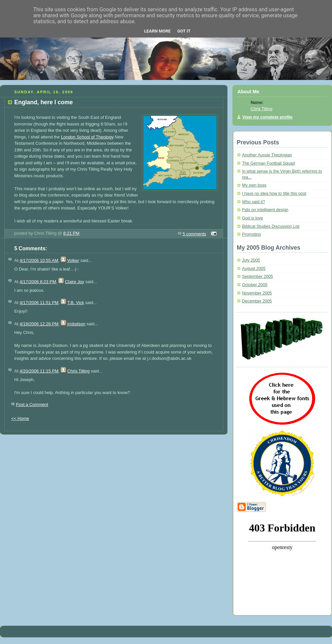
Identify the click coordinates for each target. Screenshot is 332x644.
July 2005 (251, 260)
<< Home (20, 418)
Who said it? (253, 202)
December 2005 (257, 301)
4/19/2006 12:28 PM (39, 324)
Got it (184, 31)
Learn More (157, 31)
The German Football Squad (268, 163)
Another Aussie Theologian (267, 155)
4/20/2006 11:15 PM (39, 371)
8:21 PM (71, 233)
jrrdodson (76, 324)
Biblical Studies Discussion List (271, 226)
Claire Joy (75, 282)
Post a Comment (32, 404)
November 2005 (257, 293)
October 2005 (255, 285)
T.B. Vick (76, 303)
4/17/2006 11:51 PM (39, 303)
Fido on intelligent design (265, 210)
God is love (252, 218)
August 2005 (254, 269)
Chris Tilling (79, 371)
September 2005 (257, 277)
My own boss (254, 185)
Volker (73, 260)
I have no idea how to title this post (274, 194)
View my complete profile (267, 117)
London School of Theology (87, 137)
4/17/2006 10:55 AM (39, 260)
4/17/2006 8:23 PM (38, 282)
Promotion (251, 234)
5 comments (194, 234)
